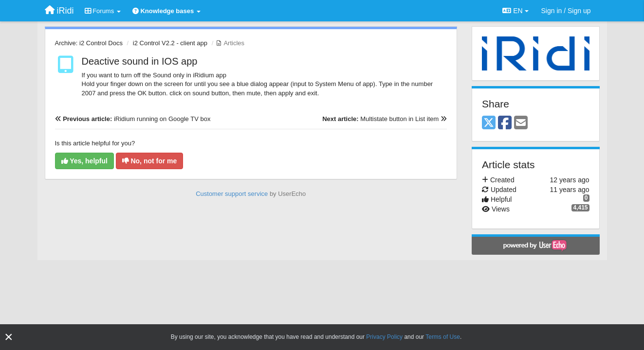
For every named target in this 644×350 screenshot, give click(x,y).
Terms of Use (443, 337)
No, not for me (150, 161)
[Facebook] (505, 123)
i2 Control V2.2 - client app (170, 43)
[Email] (521, 123)
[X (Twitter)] (489, 123)
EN (515, 11)
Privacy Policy (384, 337)
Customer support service (232, 194)
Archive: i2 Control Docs (89, 43)
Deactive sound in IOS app (140, 61)
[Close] (9, 337)
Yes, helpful (84, 161)
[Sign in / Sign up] (566, 11)
